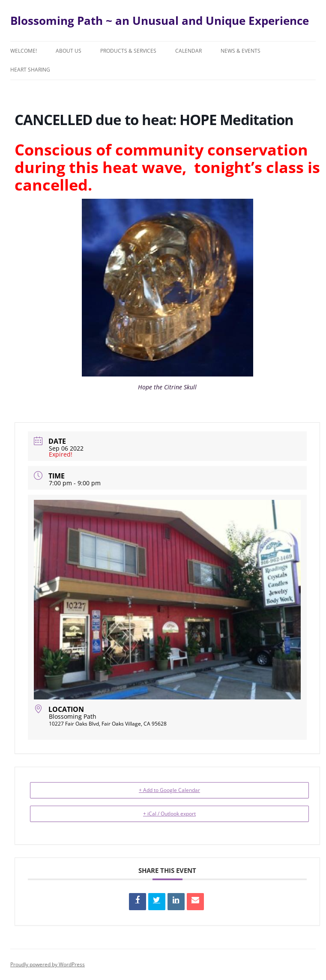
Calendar (188, 51)
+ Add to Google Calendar (169, 790)
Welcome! (24, 51)
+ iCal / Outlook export (169, 814)
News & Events (241, 51)
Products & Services (128, 51)
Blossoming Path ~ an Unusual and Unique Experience (160, 21)
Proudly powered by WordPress (48, 964)
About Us (69, 51)
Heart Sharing (30, 70)
